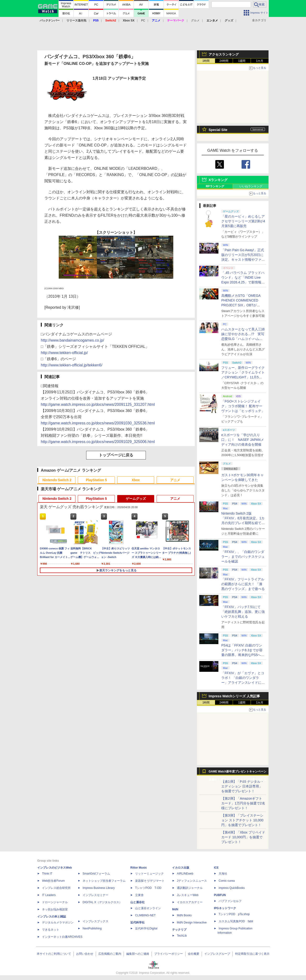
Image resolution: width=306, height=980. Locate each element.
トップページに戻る (116, 455)
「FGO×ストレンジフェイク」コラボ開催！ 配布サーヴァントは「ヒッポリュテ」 (243, 406)
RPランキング (215, 186)
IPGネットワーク (225, 908)
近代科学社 (137, 923)
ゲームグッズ (136, 499)
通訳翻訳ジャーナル (190, 888)
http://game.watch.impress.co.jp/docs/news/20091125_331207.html (98, 404)
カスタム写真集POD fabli (236, 921)
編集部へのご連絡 (138, 954)
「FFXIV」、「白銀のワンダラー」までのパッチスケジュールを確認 (243, 557)
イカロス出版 (181, 868)
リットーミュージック (149, 874)
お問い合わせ (85, 954)
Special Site (218, 130)
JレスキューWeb (188, 895)
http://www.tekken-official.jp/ (64, 353)
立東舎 (139, 895)
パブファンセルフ (230, 901)
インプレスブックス (95, 921)
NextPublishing (92, 928)
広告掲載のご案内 (110, 954)
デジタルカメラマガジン (58, 923)
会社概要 (194, 954)
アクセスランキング (224, 54)
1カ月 (260, 61)
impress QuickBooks (232, 888)
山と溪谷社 (137, 902)
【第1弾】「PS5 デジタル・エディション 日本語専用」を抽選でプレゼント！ (243, 786)
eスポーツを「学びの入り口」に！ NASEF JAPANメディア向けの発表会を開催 (243, 440)
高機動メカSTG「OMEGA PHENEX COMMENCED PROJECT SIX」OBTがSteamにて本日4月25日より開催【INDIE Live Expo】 (242, 305)
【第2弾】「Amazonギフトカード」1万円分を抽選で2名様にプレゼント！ (243, 803)
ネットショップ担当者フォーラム (104, 881)
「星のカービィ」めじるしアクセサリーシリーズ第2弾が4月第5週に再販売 (243, 221)
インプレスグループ (217, 954)
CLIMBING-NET (145, 915)
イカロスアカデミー (190, 902)
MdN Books (184, 915)
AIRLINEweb (185, 874)
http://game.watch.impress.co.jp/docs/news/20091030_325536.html (98, 423)
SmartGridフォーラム (96, 874)
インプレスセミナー (95, 895)
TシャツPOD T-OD (148, 888)
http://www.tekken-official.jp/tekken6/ (72, 365)
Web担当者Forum (53, 881)
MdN (175, 909)
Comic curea (227, 881)
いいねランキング (251, 186)
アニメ (175, 480)
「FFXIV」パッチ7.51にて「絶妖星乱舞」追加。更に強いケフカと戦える (243, 612)
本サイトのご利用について (54, 954)
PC (143, 21)
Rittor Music (139, 868)
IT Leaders (49, 895)
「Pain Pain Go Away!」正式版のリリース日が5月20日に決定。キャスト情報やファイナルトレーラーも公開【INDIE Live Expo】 (243, 260)
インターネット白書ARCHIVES (62, 937)
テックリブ (179, 930)
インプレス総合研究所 (56, 888)
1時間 (206, 61)
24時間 (224, 61)
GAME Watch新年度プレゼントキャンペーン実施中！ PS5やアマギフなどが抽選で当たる (237, 773)
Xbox (136, 480)
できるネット (51, 930)
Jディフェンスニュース (192, 881)
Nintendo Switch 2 (57, 480)
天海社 (223, 874)
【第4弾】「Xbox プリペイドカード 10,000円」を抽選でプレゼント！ (243, 837)
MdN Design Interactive (192, 923)
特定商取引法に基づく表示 (252, 954)
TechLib (182, 936)
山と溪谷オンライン (148, 908)
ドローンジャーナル (55, 902)
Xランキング (218, 180)
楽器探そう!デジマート (150, 881)
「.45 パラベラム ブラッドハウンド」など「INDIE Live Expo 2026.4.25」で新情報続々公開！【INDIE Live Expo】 (243, 282)
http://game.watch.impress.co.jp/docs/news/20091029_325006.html (98, 442)
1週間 (242, 61)
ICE (216, 868)
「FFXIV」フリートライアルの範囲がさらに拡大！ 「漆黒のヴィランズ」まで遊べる (243, 584)
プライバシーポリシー (169, 954)
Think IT (47, 874)
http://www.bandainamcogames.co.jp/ (72, 340)
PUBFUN (220, 895)
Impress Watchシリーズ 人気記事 (234, 696)
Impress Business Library (99, 888)
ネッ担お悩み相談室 (55, 909)
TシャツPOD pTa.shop (234, 914)
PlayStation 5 (96, 480)
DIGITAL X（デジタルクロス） (102, 902)
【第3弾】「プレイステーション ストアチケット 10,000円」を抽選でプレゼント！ (242, 820)
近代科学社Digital (146, 928)
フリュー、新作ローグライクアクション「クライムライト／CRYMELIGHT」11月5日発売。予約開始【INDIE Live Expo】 (243, 377)
